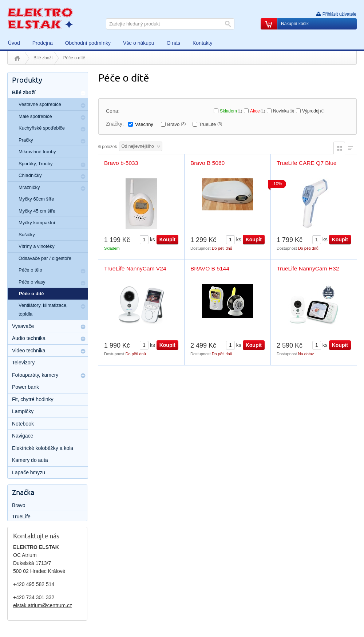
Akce (258, 111)
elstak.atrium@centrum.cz (43, 605)
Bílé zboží (43, 58)
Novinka (284, 111)
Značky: (115, 124)
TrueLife (210, 124)
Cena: (113, 111)
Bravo (176, 124)
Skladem (231, 111)
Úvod (17, 58)
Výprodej (313, 111)
